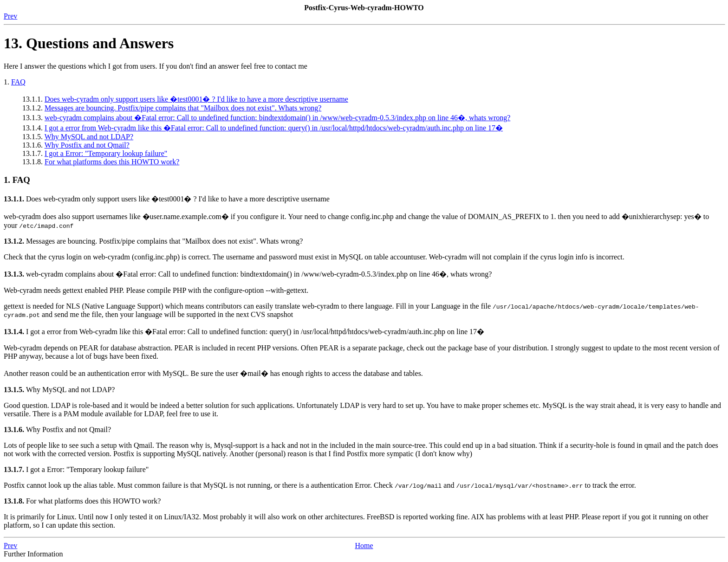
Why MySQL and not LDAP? (89, 137)
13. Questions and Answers (89, 43)
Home (364, 546)
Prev (10, 16)
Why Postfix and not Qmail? (87, 145)
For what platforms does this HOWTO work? (112, 162)
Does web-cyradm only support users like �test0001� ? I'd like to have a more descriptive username (196, 99)
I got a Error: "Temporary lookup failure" (106, 153)
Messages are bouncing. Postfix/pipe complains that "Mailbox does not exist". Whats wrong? (183, 108)
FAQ (18, 82)
